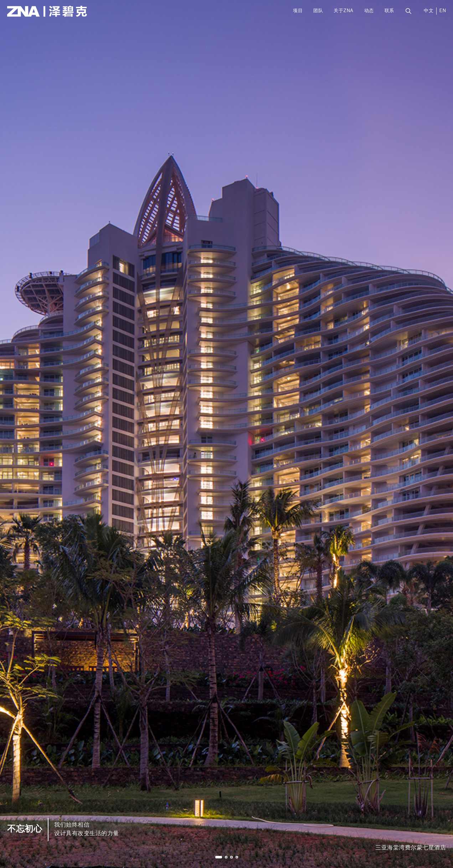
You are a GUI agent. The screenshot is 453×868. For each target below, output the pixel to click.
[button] (219, 857)
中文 (429, 11)
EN (443, 11)
